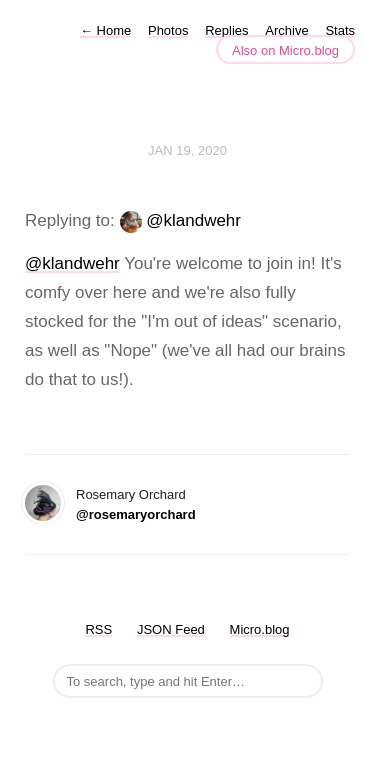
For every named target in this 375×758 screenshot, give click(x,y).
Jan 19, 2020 (187, 150)
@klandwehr (193, 220)
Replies (226, 30)
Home (105, 30)
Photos (168, 30)
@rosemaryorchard (136, 514)
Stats (340, 30)
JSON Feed (171, 629)
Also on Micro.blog (285, 50)
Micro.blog (260, 629)
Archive (286, 30)
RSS (98, 629)
